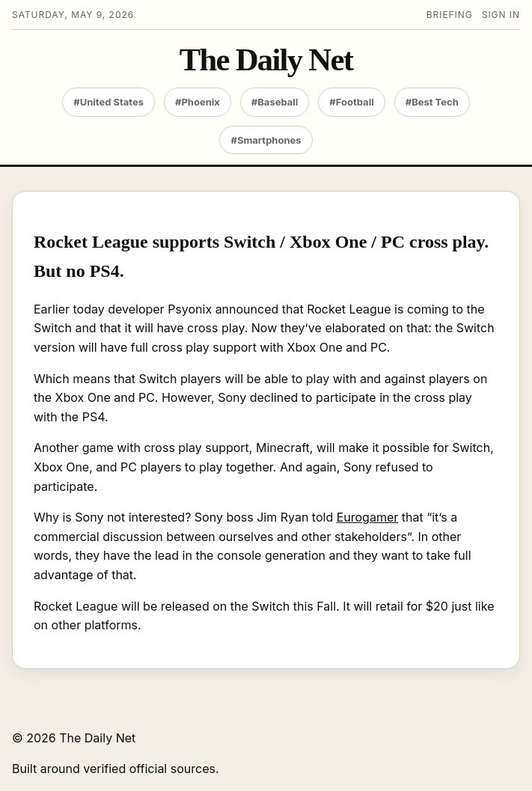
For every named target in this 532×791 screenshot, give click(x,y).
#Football (351, 102)
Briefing (450, 15)
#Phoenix (198, 102)
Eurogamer (368, 517)
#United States (108, 102)
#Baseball (275, 102)
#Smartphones (266, 140)
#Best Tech (432, 102)
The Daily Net (266, 60)
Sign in (501, 15)
